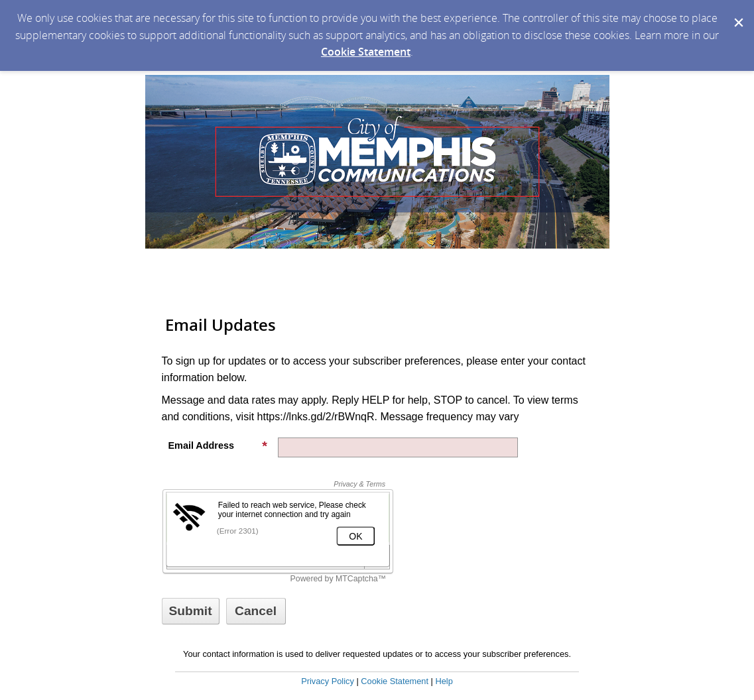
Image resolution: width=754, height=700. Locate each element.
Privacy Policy (328, 681)
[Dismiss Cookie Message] (737, 13)
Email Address (218, 445)
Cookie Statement (366, 52)
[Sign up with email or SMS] (191, 611)
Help (444, 681)
